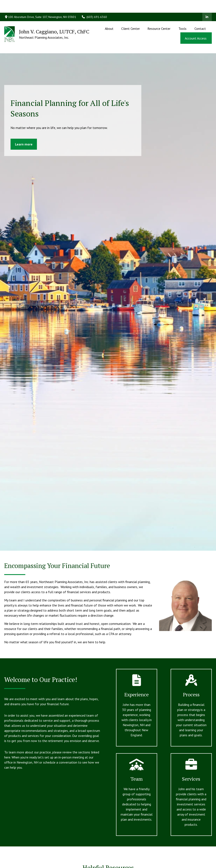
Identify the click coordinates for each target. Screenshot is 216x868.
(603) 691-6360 (94, 4)
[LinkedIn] (207, 4)
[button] (109, 16)
